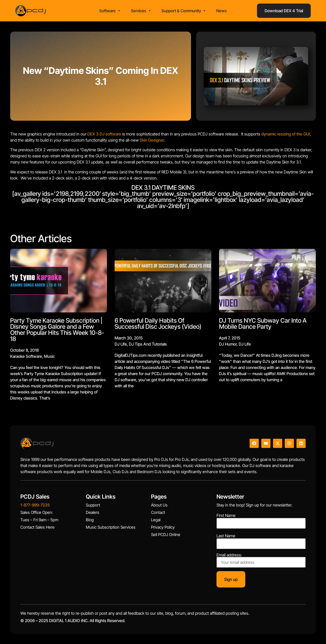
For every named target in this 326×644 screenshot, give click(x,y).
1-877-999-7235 (35, 505)
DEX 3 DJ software (104, 134)
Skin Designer (152, 140)
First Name (226, 515)
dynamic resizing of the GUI (286, 134)
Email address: (261, 560)
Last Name (226, 536)
